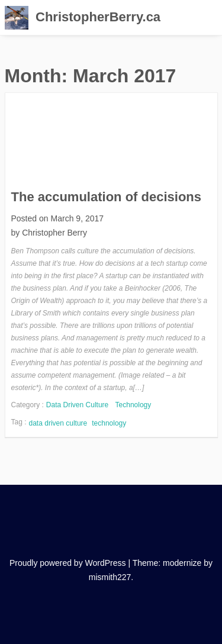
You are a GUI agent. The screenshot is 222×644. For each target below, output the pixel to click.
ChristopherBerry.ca (98, 17)
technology (109, 423)
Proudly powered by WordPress (68, 563)
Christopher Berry (54, 233)
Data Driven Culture (77, 405)
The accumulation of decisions (107, 197)
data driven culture (58, 423)
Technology (133, 405)
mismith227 (110, 577)
